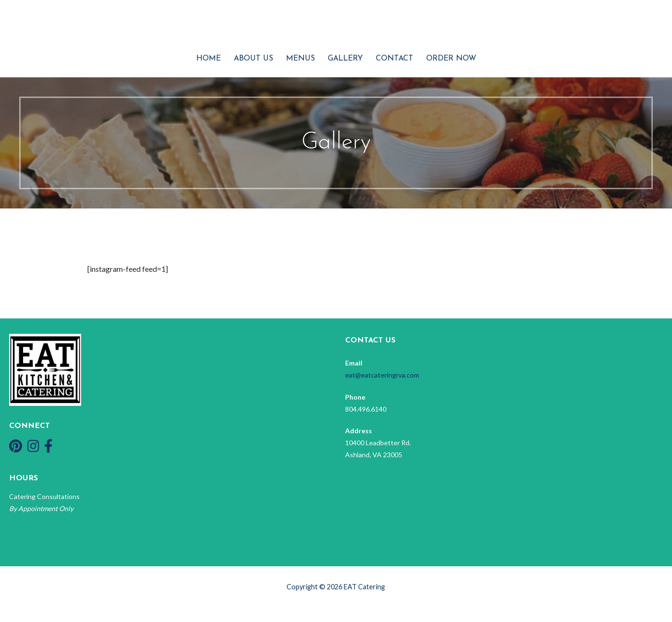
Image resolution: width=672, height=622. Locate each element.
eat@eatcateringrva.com (382, 375)
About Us (253, 59)
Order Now (451, 59)
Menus (300, 59)
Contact (395, 59)
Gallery (345, 59)
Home (209, 59)
